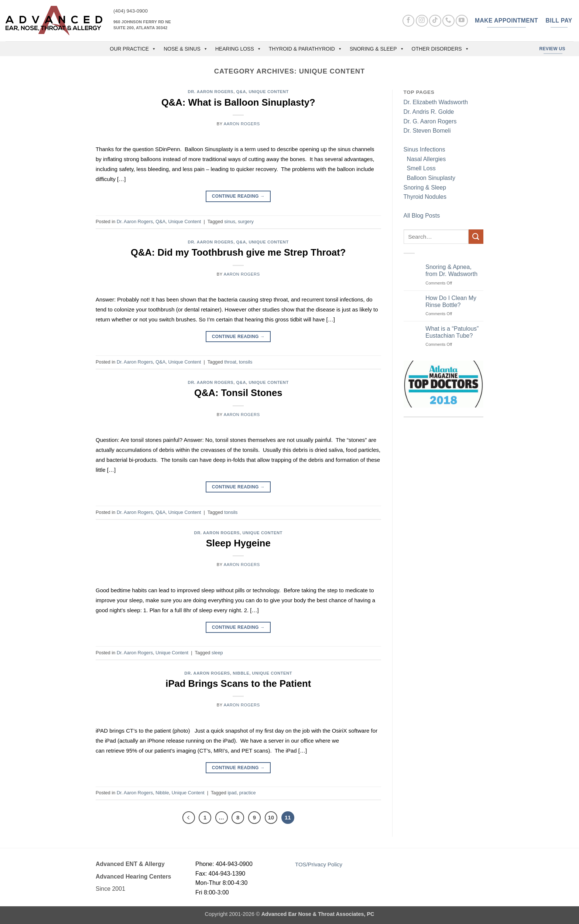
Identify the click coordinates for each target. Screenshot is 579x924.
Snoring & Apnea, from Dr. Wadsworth (451, 270)
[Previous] (189, 818)
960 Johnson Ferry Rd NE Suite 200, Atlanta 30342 (142, 25)
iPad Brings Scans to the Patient (238, 683)
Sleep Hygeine (238, 543)
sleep (217, 653)
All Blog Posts (422, 216)
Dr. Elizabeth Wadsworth (436, 102)
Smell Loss (420, 168)
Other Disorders (441, 49)
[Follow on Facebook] (409, 21)
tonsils (246, 362)
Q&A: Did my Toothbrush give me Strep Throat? (238, 252)
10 (271, 817)
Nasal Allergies (425, 159)
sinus (230, 221)
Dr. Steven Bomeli (427, 131)
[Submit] (476, 237)
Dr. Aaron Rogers (211, 92)
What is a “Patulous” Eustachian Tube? (452, 332)
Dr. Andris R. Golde (429, 112)
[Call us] (448, 21)
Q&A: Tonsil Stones (238, 393)
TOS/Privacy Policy (319, 864)
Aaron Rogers (242, 124)
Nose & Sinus (186, 49)
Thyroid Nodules (425, 197)
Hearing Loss (238, 49)
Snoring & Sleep (377, 49)
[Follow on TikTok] (435, 21)
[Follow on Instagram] (422, 21)
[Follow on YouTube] (462, 21)
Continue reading (238, 196)
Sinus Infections (424, 149)
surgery (246, 221)
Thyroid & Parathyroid (306, 49)
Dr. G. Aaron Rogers (430, 121)
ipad (232, 793)
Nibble (241, 673)
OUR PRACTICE (133, 49)
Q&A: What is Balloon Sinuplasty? (238, 102)
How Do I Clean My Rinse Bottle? (451, 301)
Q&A (241, 92)
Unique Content (269, 92)
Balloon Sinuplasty (430, 178)
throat (230, 362)
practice (248, 793)
